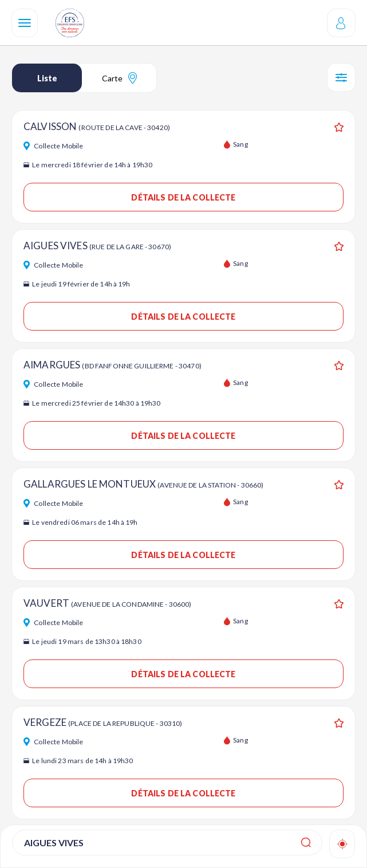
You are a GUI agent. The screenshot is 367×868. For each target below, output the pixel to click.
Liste (47, 78)
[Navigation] (25, 23)
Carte (119, 78)
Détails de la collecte (183, 197)
